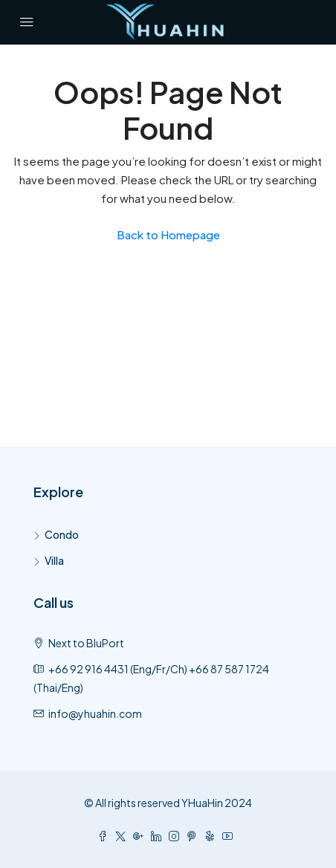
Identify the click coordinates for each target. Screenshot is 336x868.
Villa (54, 560)
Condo (62, 534)
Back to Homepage (168, 234)
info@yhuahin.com (95, 713)
